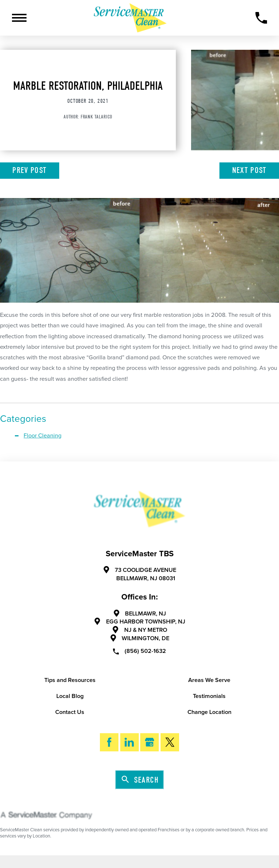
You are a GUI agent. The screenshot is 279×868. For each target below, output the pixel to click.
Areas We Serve (209, 680)
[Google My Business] (149, 742)
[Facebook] (109, 742)
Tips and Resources (70, 680)
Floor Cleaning (43, 436)
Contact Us (70, 712)
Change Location (209, 712)
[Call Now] (261, 18)
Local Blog (70, 696)
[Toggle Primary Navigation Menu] (19, 18)
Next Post (249, 170)
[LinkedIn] (130, 742)
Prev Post (29, 170)
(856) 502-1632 (139, 651)
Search (140, 780)
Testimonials (209, 696)
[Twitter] (170, 742)
